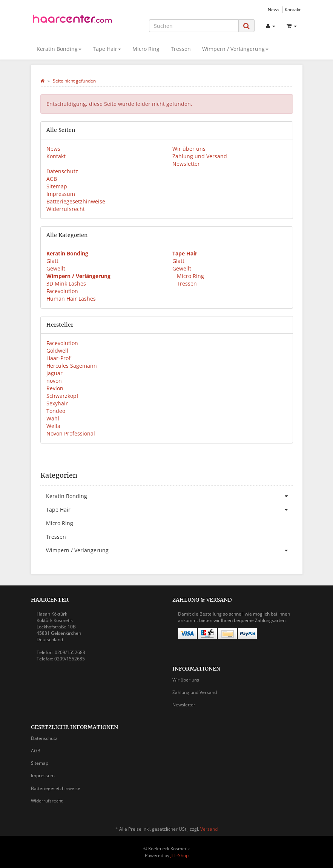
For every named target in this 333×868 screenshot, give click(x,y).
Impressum (61, 194)
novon (54, 381)
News (274, 9)
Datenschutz (62, 171)
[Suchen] (194, 26)
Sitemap (57, 186)
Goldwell (57, 351)
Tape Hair (107, 49)
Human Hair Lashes (71, 299)
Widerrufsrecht (66, 209)
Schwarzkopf (62, 396)
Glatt (52, 261)
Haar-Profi (59, 358)
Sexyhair (57, 403)
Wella (53, 426)
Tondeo (56, 411)
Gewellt (56, 268)
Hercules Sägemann (72, 366)
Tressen (181, 49)
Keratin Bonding (59, 49)
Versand (209, 829)
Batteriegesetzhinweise (76, 201)
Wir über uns (189, 149)
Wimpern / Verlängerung (235, 49)
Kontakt (293, 9)
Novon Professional (71, 433)
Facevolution (62, 291)
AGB (52, 179)
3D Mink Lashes (66, 283)
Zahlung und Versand (200, 156)
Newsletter (186, 164)
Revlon (55, 388)
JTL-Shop (180, 855)
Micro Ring (146, 49)
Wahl (53, 418)
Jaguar (54, 373)
